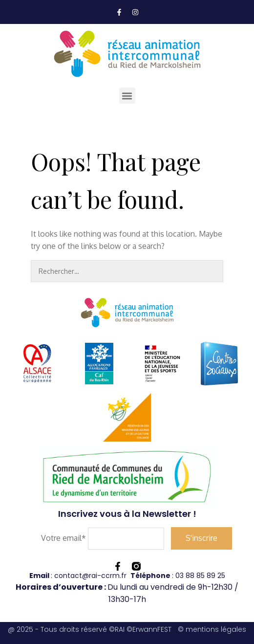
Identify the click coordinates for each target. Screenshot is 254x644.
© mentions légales (212, 629)
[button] (127, 96)
